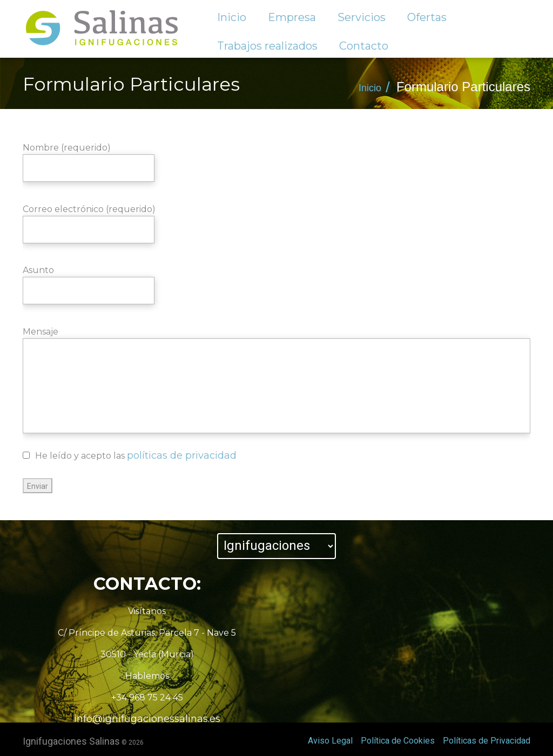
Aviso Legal (330, 741)
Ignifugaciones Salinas (71, 741)
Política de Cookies (398, 741)
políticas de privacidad (182, 455)
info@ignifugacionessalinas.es (147, 719)
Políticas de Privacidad (487, 741)
